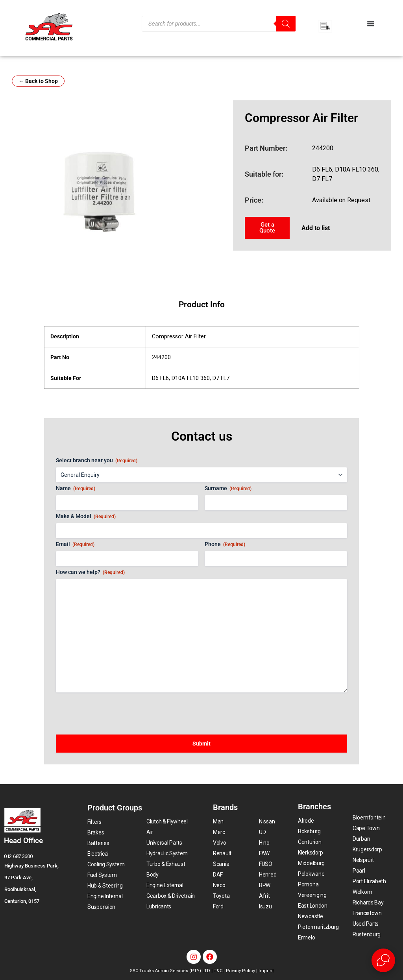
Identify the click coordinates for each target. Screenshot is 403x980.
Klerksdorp (311, 853)
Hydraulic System (167, 853)
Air (150, 832)
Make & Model (86, 517)
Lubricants (159, 906)
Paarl (359, 871)
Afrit (264, 896)
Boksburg (309, 831)
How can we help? (90, 572)
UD (262, 832)
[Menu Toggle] (371, 24)
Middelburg (311, 863)
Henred (268, 875)
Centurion (310, 842)
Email (75, 544)
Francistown (367, 913)
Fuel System (102, 875)
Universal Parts (164, 843)
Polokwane (311, 874)
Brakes (96, 832)
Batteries (98, 843)
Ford (218, 906)
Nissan (267, 821)
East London (313, 906)
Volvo (220, 843)
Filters (94, 822)
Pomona (308, 884)
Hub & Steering (105, 886)
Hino (264, 843)
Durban (361, 839)
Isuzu (265, 906)
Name (76, 489)
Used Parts (366, 924)
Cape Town (366, 828)
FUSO (266, 864)
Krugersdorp (367, 849)
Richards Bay (368, 902)
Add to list (316, 228)
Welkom (362, 892)
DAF (218, 875)
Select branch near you (97, 461)
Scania (221, 864)
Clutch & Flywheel (167, 821)
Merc (219, 832)
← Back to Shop (38, 81)
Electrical (98, 854)
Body (153, 875)
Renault (222, 853)
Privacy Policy (240, 971)
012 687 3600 (18, 856)
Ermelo (306, 938)
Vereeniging (312, 895)
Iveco (219, 885)
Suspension (101, 907)
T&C (218, 971)
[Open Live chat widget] (383, 960)
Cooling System (106, 864)
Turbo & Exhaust (166, 864)
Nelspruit (363, 860)
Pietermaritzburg (318, 927)
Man (218, 821)
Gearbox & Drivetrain (171, 896)
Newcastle (310, 916)
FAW (264, 853)
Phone (225, 544)
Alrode (306, 821)
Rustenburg (367, 934)
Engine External (165, 885)
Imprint (266, 971)
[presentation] (116, 710)
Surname (228, 489)
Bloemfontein (369, 818)
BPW (265, 885)
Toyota (221, 896)
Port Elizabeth (369, 881)
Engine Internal (105, 896)
